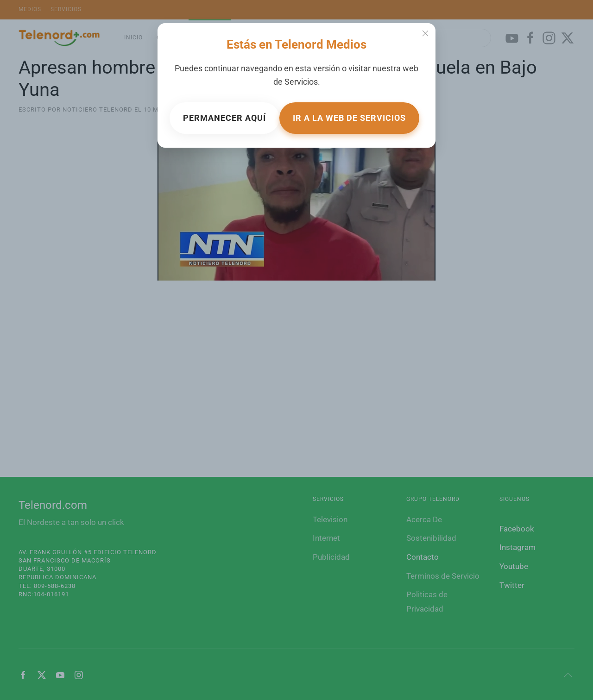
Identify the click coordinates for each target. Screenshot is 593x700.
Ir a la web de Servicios (349, 118)
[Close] (425, 33)
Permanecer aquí (224, 118)
